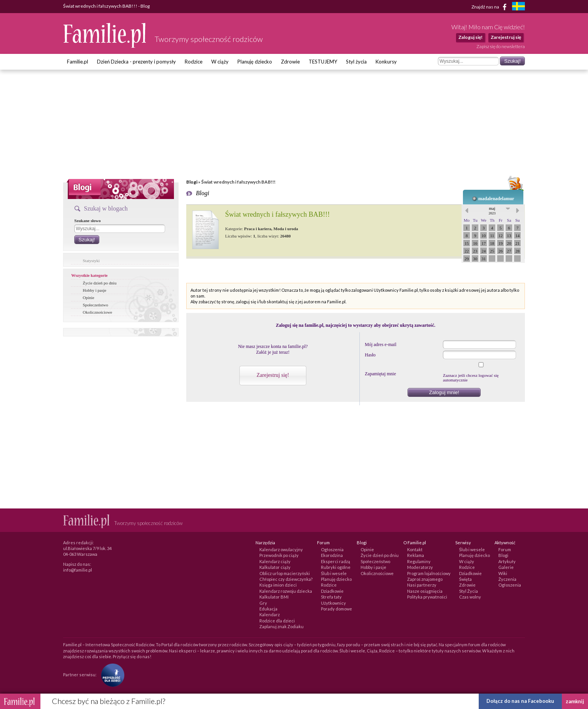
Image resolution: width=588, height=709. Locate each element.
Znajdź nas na (490, 7)
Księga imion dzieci (278, 585)
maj (492, 211)
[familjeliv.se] (518, 7)
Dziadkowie (332, 591)
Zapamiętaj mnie (380, 374)
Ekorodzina (332, 555)
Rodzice (194, 62)
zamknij (575, 701)
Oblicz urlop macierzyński (285, 573)
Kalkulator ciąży (275, 567)
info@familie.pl (78, 570)
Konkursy (386, 62)
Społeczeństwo (95, 305)
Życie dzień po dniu (100, 283)
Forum (505, 549)
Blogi (192, 182)
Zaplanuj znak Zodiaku (281, 626)
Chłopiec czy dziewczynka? (286, 579)
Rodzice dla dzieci (277, 621)
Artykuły (507, 561)
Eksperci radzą (336, 561)
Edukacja (268, 609)
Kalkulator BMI (274, 597)
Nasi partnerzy (422, 585)
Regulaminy (419, 561)
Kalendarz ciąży (275, 561)
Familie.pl (78, 62)
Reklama (416, 555)
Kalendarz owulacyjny (281, 549)
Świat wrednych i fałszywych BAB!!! (277, 214)
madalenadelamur (496, 199)
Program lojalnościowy (429, 573)
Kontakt (415, 549)
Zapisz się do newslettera (501, 46)
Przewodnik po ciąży (279, 555)
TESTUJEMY (323, 62)
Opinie (89, 298)
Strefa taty (331, 597)
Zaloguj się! (470, 37)
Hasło (370, 355)
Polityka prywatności (427, 597)
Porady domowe (337, 609)
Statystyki (91, 261)
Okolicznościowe (97, 312)
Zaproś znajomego (425, 579)
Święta (465, 579)
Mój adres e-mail (381, 344)
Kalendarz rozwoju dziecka (286, 591)
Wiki (503, 573)
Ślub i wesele (334, 573)
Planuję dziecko (255, 62)
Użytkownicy (333, 603)
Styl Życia (469, 591)
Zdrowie (290, 62)
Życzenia (507, 579)
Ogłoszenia (332, 549)
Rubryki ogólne (336, 567)
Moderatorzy (420, 567)
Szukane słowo (88, 221)
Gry (263, 603)
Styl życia (356, 62)
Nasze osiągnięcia (425, 591)
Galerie (506, 567)
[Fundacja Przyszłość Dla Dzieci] (111, 674)
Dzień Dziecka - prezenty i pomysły (136, 62)
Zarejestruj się (506, 37)
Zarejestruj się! (273, 375)
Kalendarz (270, 615)
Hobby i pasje (94, 290)
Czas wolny (470, 597)
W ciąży (220, 62)
